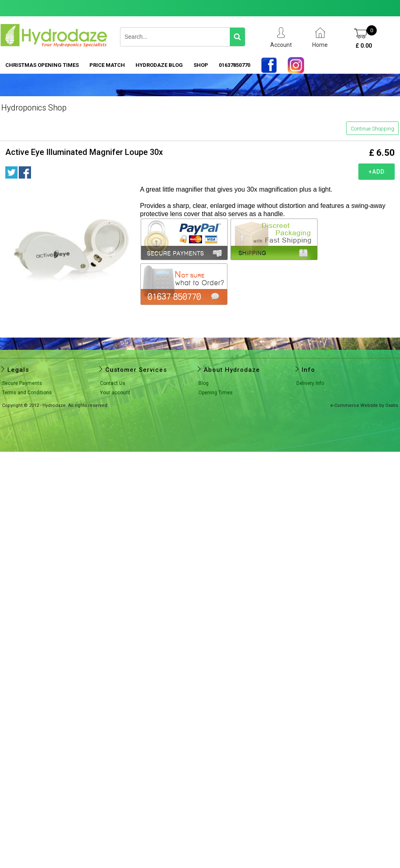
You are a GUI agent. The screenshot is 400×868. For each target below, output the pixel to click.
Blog (203, 383)
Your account (115, 393)
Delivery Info (310, 383)
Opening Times (216, 393)
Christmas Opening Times (42, 65)
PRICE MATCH (107, 65)
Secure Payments (22, 383)
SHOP (201, 65)
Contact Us (113, 383)
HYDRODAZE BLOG (159, 65)
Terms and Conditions (27, 393)
